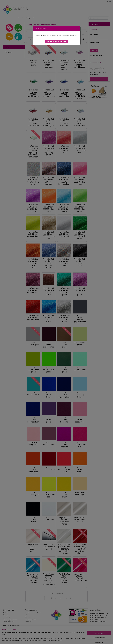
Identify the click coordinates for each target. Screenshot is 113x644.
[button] (57, 41)
